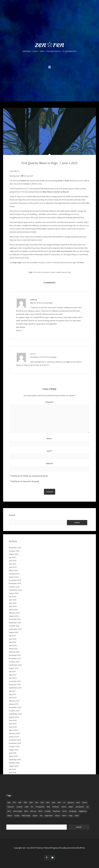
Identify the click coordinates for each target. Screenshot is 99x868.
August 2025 (14, 554)
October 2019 (14, 747)
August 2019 (14, 750)
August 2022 (14, 668)
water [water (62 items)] (77, 816)
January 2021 (14, 704)
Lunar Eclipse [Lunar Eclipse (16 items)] (18, 811)
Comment (50, 402)
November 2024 (15, 583)
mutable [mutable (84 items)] (48, 811)
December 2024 (15, 580)
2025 (35, 272)
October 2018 (14, 763)
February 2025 (14, 574)
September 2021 (15, 688)
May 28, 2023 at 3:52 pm (39, 303)
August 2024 (14, 593)
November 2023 (15, 623)
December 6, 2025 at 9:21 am (41, 357)
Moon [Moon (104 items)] (41, 811)
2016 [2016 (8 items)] (9, 803)
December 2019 (15, 740)
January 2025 (14, 577)
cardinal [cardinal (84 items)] (19, 807)
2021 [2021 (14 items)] (37, 803)
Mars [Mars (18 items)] (26, 811)
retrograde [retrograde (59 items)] (73, 811)
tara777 (33, 354)
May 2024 (13, 603)
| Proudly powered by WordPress (72, 848)
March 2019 (13, 756)
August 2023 (14, 632)
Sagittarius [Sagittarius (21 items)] (83, 811)
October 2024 (14, 587)
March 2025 (13, 571)
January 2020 (14, 737)
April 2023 (13, 645)
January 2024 (14, 616)
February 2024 (14, 613)
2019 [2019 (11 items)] (25, 803)
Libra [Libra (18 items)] (9, 811)
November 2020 (15, 707)
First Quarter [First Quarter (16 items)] (40, 807)
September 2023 (15, 629)
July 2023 (12, 636)
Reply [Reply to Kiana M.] (51, 303)
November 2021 (15, 685)
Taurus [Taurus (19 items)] (57, 816)
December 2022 (15, 655)
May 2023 (13, 642)
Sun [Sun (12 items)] (41, 816)
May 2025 (13, 564)
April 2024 (13, 606)
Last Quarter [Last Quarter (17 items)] (80, 807)
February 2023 (14, 652)
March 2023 (13, 649)
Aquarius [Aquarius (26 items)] (71, 803)
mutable (58, 272)
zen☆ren (49, 46)
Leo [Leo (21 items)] (88, 807)
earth (39, 272)
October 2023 (14, 626)
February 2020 (14, 733)
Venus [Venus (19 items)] (64, 816)
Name (49, 439)
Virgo (69, 272)
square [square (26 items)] (35, 816)
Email (50, 451)
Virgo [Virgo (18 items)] (71, 816)
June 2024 (13, 600)
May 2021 (12, 694)
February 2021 (14, 701)
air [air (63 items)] (64, 803)
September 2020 (15, 714)
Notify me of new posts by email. (25, 481)
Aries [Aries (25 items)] (78, 803)
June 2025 (13, 561)
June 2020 (13, 720)
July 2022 (12, 671)
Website (49, 464)
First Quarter (46, 272)
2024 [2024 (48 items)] (53, 803)
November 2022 (15, 659)
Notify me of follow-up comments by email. (30, 476)
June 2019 (13, 753)
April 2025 (13, 567)
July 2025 (12, 557)
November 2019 (15, 743)
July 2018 (12, 769)
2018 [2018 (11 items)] (20, 803)
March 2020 (13, 730)
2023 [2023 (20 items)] (48, 803)
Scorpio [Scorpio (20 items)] (17, 816)
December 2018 (15, 760)
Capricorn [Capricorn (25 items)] (11, 807)
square (64, 272)
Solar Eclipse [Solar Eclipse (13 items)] (26, 816)
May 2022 (13, 675)
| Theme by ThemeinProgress (46, 848)
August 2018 (14, 766)
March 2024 (13, 610)
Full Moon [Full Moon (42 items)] (56, 807)
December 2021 (15, 681)
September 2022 (15, 665)
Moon (53, 272)
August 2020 (14, 717)
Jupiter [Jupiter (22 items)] (71, 807)
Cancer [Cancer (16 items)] (85, 803)
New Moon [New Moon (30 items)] (57, 811)
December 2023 (15, 619)
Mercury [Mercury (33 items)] (33, 811)
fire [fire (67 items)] (32, 807)
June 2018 (13, 773)
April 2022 (13, 678)
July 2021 (12, 691)
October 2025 (14, 551)
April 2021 (13, 698)
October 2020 (14, 711)
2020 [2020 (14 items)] (31, 803)
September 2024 (15, 590)
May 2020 (13, 724)
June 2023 (13, 639)
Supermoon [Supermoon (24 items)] (49, 816)
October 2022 (14, 662)
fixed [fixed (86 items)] (48, 807)
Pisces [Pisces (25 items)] (65, 811)
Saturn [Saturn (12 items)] (10, 816)
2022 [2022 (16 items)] (42, 803)
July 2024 (12, 597)
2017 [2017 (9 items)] (14, 803)
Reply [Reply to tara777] (54, 357)
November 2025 (15, 548)
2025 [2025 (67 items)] (59, 803)
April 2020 (13, 727)
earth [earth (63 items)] (27, 807)
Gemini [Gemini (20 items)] (64, 807)
